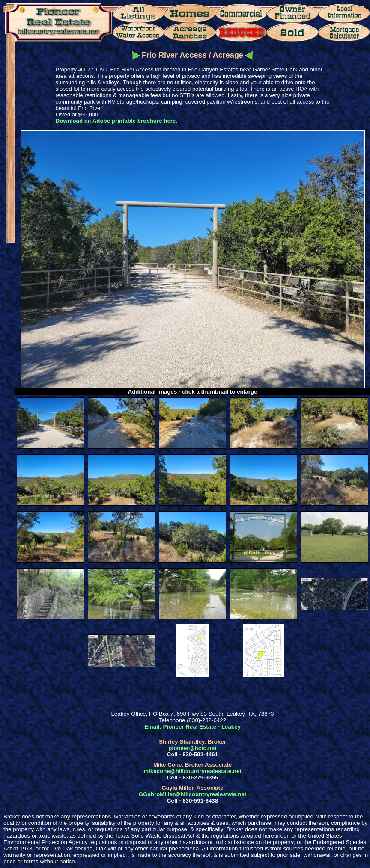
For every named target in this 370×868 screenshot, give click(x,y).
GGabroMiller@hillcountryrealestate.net (192, 794)
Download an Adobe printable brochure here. (117, 121)
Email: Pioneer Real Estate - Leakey (192, 727)
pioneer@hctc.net (192, 748)
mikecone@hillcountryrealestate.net (192, 771)
